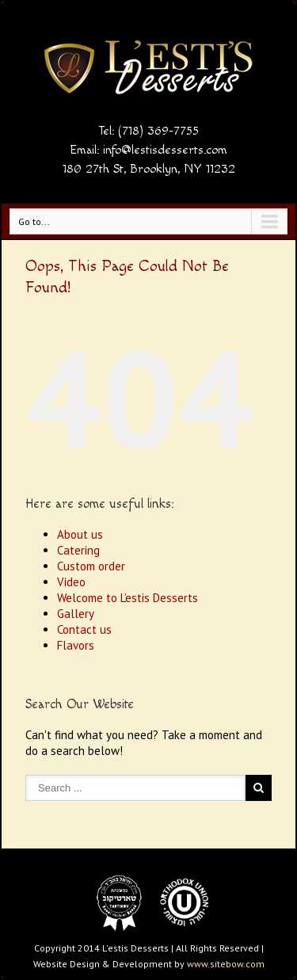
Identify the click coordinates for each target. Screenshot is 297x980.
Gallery (76, 614)
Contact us (84, 629)
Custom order (91, 566)
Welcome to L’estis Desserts (128, 598)
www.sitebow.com (226, 964)
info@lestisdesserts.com (165, 150)
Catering (78, 550)
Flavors (76, 645)
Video (71, 582)
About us (80, 534)
